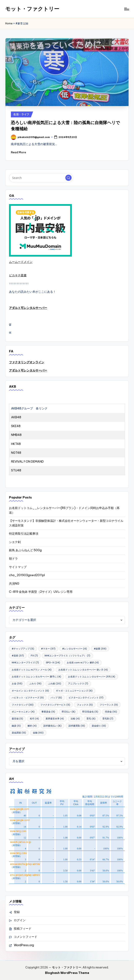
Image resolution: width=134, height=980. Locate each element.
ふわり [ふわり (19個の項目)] (35, 684)
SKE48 (16, 426)
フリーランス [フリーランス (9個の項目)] (109, 705)
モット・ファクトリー (32, 9)
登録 (17, 912)
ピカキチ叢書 (18, 275)
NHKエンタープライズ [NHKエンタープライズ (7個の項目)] (25, 663)
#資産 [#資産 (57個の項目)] (18, 656)
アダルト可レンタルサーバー (28, 308)
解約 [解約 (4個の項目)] (32, 726)
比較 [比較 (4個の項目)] (75, 719)
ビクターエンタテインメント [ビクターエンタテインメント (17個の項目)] (86, 698)
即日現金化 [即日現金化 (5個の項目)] (90, 712)
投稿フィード (23, 929)
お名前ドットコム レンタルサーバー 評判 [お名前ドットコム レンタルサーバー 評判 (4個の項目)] (92, 677)
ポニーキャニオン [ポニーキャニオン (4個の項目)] (23, 712)
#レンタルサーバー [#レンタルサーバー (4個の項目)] (75, 649)
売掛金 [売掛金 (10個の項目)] (111, 712)
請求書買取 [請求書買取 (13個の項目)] (77, 726)
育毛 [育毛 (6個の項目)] (91, 719)
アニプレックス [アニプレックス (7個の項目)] (78, 684)
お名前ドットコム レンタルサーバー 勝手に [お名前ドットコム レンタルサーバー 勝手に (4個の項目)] (36, 677)
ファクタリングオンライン (27, 362)
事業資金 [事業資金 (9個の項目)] (48, 712)
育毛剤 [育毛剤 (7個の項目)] (108, 719)
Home (9, 23)
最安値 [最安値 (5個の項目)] (17, 719)
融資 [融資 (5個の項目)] (16, 726)
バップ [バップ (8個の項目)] (56, 698)
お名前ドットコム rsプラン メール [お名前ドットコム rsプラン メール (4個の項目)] (32, 670)
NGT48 (16, 453)
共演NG (14, 584)
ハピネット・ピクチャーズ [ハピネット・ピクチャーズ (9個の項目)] (28, 698)
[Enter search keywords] (41, 178)
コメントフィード (26, 937)
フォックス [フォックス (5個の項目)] (85, 705)
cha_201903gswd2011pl (27, 575)
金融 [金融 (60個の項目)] (38, 733)
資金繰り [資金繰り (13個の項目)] (99, 726)
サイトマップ (18, 567)
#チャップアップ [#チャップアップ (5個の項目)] (23, 649)
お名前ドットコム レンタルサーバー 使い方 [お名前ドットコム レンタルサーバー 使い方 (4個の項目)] (83, 670)
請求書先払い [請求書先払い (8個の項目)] (52, 726)
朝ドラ (13, 559)
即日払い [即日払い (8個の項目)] (69, 712)
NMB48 (16, 435)
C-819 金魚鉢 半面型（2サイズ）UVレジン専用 (41, 592)
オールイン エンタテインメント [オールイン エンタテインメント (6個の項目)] (30, 691)
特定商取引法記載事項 (24, 534)
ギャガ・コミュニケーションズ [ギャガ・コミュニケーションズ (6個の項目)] (74, 691)
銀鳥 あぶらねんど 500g (25, 550)
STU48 (16, 470)
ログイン (20, 920)
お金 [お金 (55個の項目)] (17, 684)
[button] (68, 178)
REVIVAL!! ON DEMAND (27, 462)
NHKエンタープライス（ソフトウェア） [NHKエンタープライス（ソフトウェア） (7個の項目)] (67, 656)
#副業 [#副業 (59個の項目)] (100, 649)
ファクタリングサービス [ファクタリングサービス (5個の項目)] (55, 705)
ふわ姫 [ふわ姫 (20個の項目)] (55, 684)
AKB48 (16, 417)
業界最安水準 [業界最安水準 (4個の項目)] (55, 719)
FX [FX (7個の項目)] (34, 656)
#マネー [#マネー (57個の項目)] (48, 649)
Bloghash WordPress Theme (67, 973)
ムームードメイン (21, 262)
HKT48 (16, 444)
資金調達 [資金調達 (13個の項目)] (19, 733)
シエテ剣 (15, 542)
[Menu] (126, 9)
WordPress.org (24, 945)
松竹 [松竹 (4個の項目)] (34, 719)
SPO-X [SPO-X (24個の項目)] (53, 663)
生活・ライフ (21, 114)
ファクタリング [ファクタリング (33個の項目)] (23, 705)
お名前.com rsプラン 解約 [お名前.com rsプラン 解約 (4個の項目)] (83, 663)
